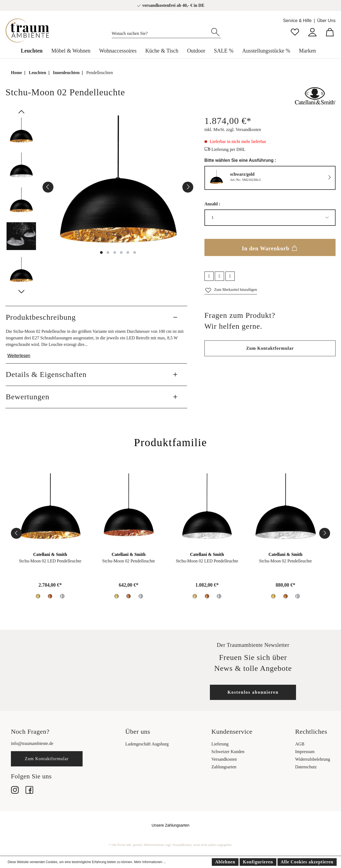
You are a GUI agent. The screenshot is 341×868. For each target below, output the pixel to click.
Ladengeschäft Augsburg (147, 744)
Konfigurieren (258, 862)
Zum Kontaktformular (270, 348)
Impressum (305, 752)
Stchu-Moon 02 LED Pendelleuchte (50, 561)
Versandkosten (224, 759)
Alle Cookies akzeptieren (307, 862)
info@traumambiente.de (32, 743)
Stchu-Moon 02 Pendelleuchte (129, 561)
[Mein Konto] (312, 31)
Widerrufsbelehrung (313, 759)
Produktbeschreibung (41, 317)
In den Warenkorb (270, 247)
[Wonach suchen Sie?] (161, 32)
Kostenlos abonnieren (253, 692)
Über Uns (326, 21)
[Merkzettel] (295, 31)
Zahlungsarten (224, 767)
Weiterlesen (19, 356)
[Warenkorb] (330, 31)
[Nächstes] (188, 187)
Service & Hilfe (297, 21)
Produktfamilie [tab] (171, 442)
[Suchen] (215, 32)
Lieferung (220, 744)
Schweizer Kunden (228, 752)
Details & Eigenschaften (46, 374)
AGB (300, 744)
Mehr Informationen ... (150, 862)
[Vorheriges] (48, 187)
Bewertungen (28, 397)
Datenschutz (306, 767)
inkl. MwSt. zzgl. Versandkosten (233, 130)
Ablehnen (225, 862)
